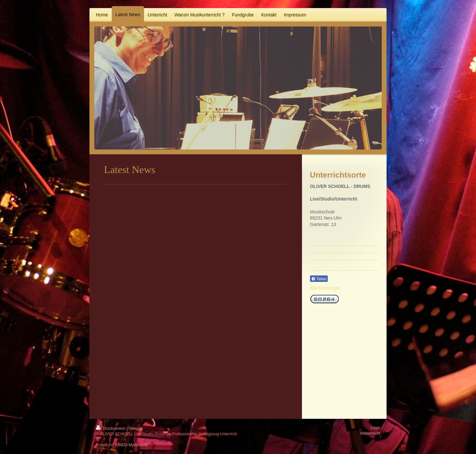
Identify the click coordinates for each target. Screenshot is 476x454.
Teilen (319, 279)
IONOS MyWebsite (131, 445)
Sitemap (136, 428)
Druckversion (111, 428)
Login (375, 428)
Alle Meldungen (326, 288)
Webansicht (370, 433)
